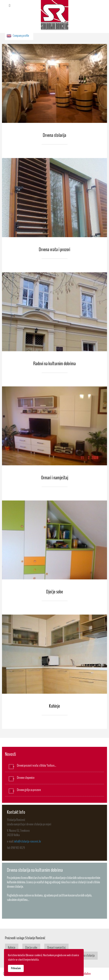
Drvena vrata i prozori (55, 249)
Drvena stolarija (55, 135)
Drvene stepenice (26, 778)
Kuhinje (55, 706)
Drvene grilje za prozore (29, 790)
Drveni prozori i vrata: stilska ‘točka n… (37, 766)
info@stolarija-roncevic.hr (28, 841)
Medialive (86, 974)
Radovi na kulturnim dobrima (55, 364)
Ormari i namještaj (55, 478)
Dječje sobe (55, 592)
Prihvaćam (16, 968)
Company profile (21, 36)
